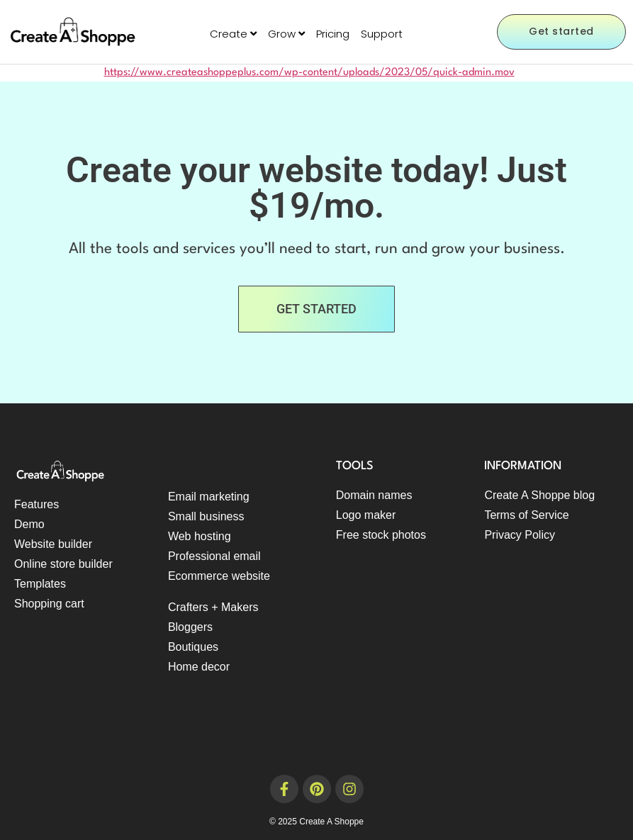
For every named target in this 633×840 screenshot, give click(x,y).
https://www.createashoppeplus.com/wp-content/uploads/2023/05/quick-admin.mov (309, 73)
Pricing (333, 34)
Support (382, 34)
